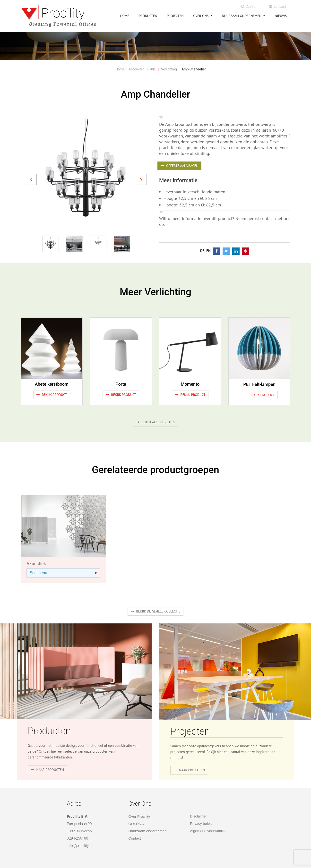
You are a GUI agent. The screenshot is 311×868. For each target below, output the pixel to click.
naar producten (47, 770)
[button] (31, 179)
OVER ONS (201, 16)
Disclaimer (199, 816)
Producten (137, 69)
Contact (277, 6)
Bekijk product (52, 395)
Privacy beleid (201, 823)
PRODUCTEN (148, 16)
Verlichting (169, 69)
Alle (153, 69)
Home (120, 69)
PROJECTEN (175, 16)
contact (267, 218)
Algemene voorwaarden (209, 831)
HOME (125, 16)
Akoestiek (36, 564)
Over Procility (139, 816)
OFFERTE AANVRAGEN (179, 166)
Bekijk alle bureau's (155, 422)
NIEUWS (281, 16)
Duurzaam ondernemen (242, 16)
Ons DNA (136, 824)
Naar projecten (189, 770)
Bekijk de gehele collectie (156, 611)
